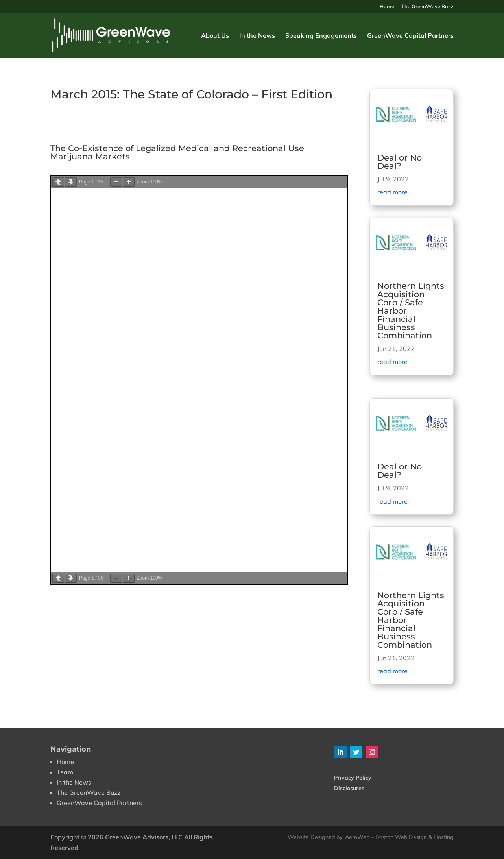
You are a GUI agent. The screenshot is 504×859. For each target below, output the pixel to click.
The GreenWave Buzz (427, 7)
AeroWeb (357, 837)
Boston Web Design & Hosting (414, 837)
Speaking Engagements (321, 36)
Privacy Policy (353, 778)
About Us (215, 36)
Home (387, 7)
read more (392, 192)
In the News (257, 36)
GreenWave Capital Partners (410, 36)
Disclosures (349, 788)
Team (65, 772)
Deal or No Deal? (400, 162)
